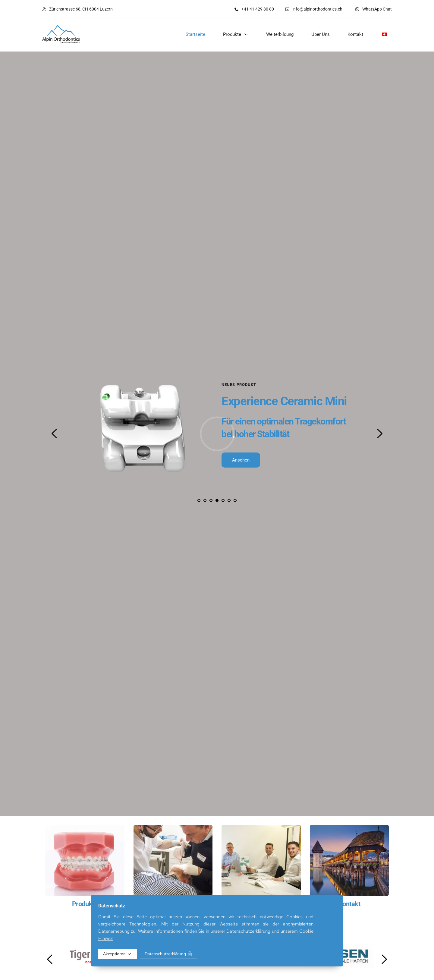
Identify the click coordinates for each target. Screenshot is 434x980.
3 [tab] (211, 500)
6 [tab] (229, 500)
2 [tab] (205, 500)
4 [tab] (217, 500)
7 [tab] (235, 500)
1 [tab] (199, 500)
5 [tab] (223, 500)
